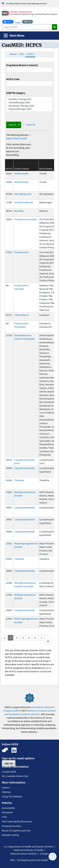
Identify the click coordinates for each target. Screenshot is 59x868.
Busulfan (19, 211)
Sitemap (6, 792)
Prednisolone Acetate (26, 219)
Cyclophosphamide (25, 468)
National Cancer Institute (23, 854)
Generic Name (22, 169)
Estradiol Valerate (24, 202)
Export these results (17, 138)
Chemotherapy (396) (30, 102)
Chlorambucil (21, 315)
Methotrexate (21, 173)
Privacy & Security (11, 826)
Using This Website (12, 796)
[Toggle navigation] (14, 36)
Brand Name (46, 169)
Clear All (31, 125)
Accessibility (8, 808)
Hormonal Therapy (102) (30, 106)
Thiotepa (19, 480)
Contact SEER (9, 772)
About (13, 54)
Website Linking (10, 835)
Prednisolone (21, 252)
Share (9, 21)
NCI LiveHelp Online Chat (15, 776)
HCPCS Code (13, 79)
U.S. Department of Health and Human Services (29, 846)
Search (12, 125)
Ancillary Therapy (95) (30, 99)
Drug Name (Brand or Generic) (22, 65)
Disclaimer (7, 812)
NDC (22, 54)
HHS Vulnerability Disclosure (17, 821)
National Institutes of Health (29, 850)
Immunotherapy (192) (30, 109)
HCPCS (31, 54)
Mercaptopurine (23, 194)
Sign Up (9, 763)
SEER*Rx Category (16, 93)
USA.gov (44, 854)
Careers (6, 787)
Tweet (18, 22)
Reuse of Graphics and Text (16, 830)
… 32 (48, 639)
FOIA (4, 817)
